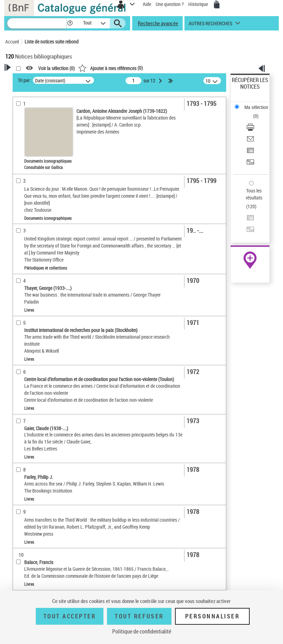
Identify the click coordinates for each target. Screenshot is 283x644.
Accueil (12, 42)
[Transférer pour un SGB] (250, 164)
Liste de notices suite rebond (52, 42)
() (110, 68)
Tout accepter (70, 616)
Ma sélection (256, 107)
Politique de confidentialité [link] (142, 631)
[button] (70, 23)
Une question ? (170, 4)
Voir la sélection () (56, 68)
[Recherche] (37, 23)
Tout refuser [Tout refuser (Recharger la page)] (139, 616)
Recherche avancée (158, 23)
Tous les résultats (254, 194)
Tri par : (25, 80)
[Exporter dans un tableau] (250, 153)
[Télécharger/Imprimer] (250, 130)
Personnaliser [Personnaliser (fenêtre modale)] (213, 616)
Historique (199, 4)
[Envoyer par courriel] (250, 141)
